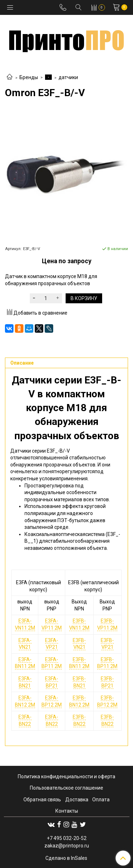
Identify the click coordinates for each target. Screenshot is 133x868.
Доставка (77, 800)
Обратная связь (42, 800)
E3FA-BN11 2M (25, 663)
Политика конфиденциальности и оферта (66, 776)
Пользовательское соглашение (66, 788)
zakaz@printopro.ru (67, 846)
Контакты (67, 811)
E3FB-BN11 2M (79, 663)
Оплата (101, 800)
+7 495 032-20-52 (67, 838)
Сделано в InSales (66, 858)
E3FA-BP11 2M (52, 663)
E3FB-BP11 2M (107, 663)
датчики (68, 77)
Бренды (29, 77)
